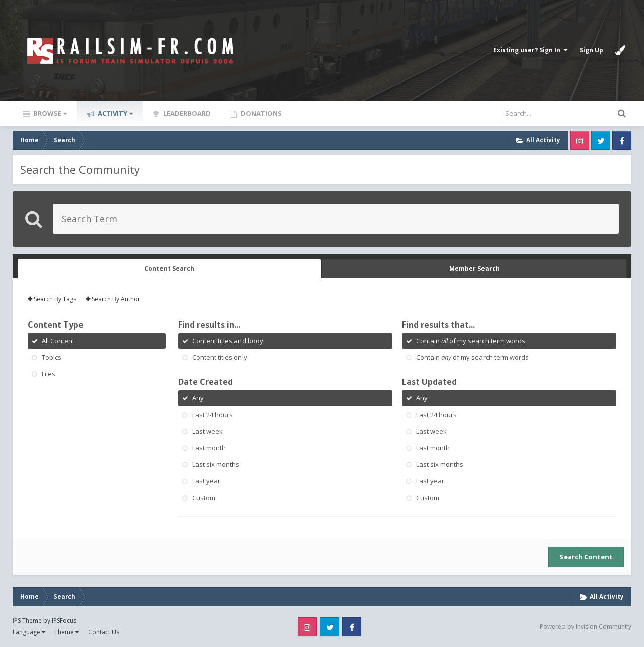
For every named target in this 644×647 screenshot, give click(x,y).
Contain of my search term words (471, 341)
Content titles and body (228, 341)
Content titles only (220, 357)
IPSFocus (64, 621)
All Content (58, 341)
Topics (52, 357)
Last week (208, 431)
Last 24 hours (213, 415)
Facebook (622, 140)
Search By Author (113, 299)
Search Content (586, 557)
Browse (49, 113)
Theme (67, 632)
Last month (209, 448)
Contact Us (104, 632)
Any (198, 398)
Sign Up (591, 50)
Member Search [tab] (474, 268)
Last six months (216, 464)
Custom (204, 498)
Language (29, 632)
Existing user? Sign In (530, 50)
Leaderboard (186, 113)
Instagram (580, 140)
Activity (114, 113)
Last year (206, 481)
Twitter (601, 140)
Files (49, 374)
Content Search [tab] (169, 268)
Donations (260, 113)
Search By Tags (52, 299)
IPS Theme (27, 621)
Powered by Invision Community (586, 627)
